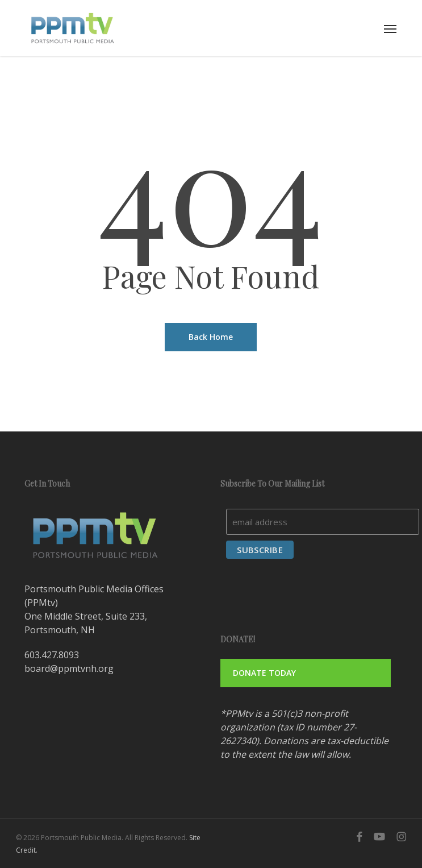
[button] (390, 28)
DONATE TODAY (264, 673)
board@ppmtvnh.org (69, 668)
